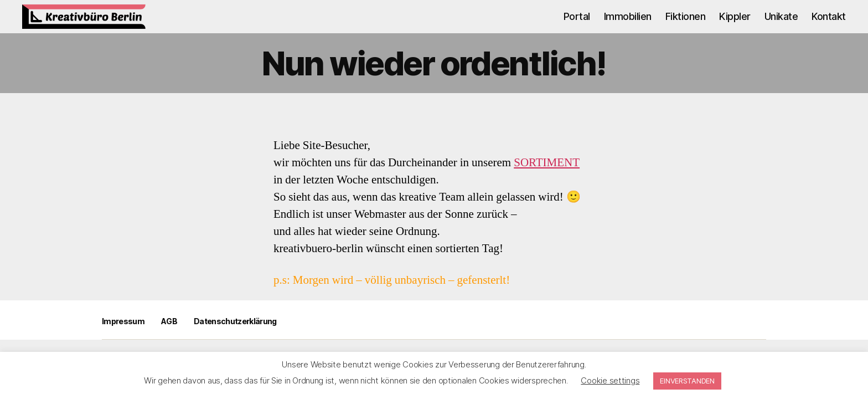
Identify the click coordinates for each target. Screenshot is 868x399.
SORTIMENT (547, 179)
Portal (577, 25)
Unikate (781, 25)
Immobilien (628, 25)
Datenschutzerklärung (235, 338)
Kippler (735, 25)
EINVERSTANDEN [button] (687, 381)
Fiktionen (686, 25)
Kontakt (829, 25)
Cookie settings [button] (610, 380)
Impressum (123, 338)
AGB (169, 338)
